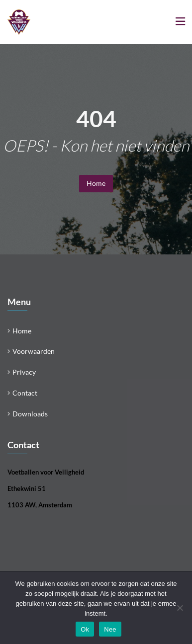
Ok (85, 629)
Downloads (30, 414)
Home (96, 183)
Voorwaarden (34, 351)
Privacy (24, 372)
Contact (25, 393)
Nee (110, 629)
